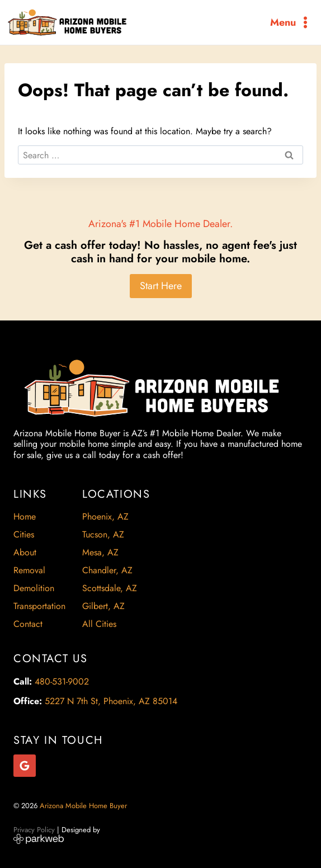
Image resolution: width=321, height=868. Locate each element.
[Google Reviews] (25, 766)
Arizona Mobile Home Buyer (84, 806)
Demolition (34, 588)
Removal (29, 570)
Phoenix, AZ (105, 516)
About (25, 552)
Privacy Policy (34, 830)
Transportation (39, 606)
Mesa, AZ (100, 552)
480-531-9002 (62, 681)
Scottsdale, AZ (110, 588)
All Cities (99, 624)
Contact (28, 624)
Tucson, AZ (103, 534)
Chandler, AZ (107, 570)
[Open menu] (291, 22)
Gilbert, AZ (103, 606)
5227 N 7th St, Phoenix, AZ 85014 (111, 701)
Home (25, 516)
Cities (24, 534)
